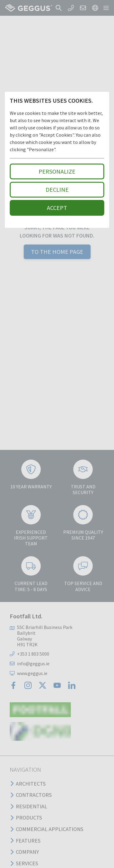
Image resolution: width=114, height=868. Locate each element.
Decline (57, 190)
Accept (57, 208)
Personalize (57, 171)
